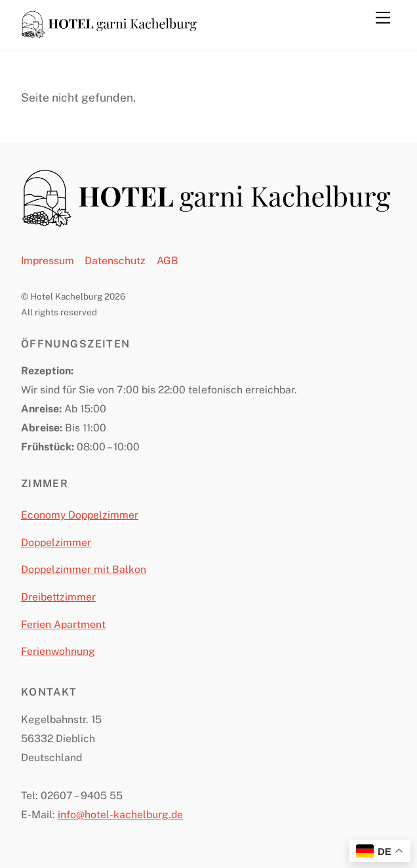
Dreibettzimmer (58, 597)
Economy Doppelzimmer (80, 515)
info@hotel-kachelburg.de (120, 815)
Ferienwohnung (58, 651)
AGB (168, 261)
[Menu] (383, 18)
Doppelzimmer (56, 542)
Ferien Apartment (63, 624)
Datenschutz (115, 261)
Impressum (48, 261)
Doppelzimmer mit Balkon (84, 569)
